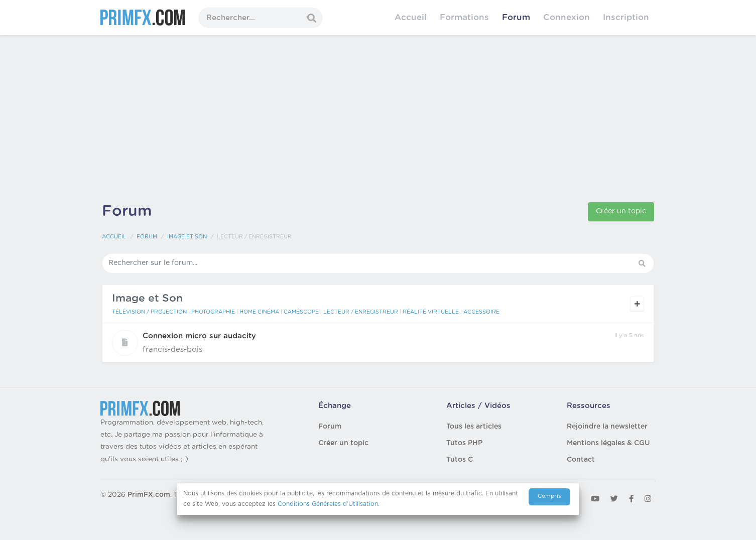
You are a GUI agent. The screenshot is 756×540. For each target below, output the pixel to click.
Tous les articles (474, 427)
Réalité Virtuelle (431, 312)
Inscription (626, 17)
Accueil (411, 17)
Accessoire (481, 312)
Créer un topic (621, 211)
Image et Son (187, 237)
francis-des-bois (172, 350)
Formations (464, 17)
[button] (643, 263)
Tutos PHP (464, 443)
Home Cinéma (259, 312)
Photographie (213, 312)
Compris (549, 496)
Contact (581, 460)
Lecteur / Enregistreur (361, 312)
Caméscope (301, 312)
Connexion (566, 17)
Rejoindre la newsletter (607, 427)
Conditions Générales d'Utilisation (328, 504)
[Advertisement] (378, 120)
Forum (516, 17)
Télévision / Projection (149, 312)
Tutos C (460, 460)
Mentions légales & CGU (608, 443)
